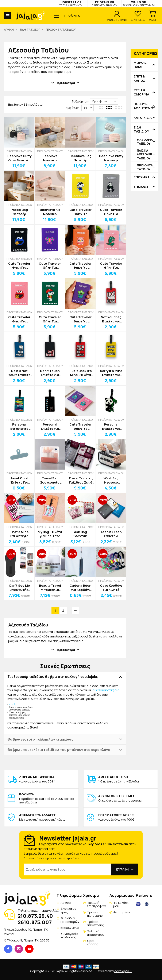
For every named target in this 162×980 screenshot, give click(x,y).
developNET (123, 971)
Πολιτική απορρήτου (96, 933)
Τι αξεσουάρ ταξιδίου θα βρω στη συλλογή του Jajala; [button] (53, 677)
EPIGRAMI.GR (105, 3)
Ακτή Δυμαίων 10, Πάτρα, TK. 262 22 (26, 932)
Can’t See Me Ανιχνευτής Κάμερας (19, 588)
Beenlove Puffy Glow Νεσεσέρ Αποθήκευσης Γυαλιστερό (19, 158)
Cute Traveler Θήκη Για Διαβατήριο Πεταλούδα (50, 266)
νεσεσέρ (12, 704)
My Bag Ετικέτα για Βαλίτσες (50, 534)
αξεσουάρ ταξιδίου (107, 690)
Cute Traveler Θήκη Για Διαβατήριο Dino (111, 266)
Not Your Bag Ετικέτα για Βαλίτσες (111, 319)
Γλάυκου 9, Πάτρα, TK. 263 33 (28, 940)
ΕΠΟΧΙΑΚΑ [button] (142, 177)
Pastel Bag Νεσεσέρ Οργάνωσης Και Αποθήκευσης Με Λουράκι (19, 212)
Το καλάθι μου (121, 904)
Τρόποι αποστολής (95, 923)
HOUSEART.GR (71, 3)
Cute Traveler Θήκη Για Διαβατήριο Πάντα (111, 212)
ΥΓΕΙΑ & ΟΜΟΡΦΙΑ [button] (141, 92)
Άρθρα (66, 903)
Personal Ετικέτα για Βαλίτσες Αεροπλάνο (50, 426)
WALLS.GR (139, 3)
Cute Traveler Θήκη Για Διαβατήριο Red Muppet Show (19, 319)
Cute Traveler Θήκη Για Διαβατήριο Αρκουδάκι (80, 426)
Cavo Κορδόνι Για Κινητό (111, 588)
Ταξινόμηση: (80, 101)
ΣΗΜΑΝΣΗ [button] (142, 187)
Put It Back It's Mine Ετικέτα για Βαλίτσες (81, 373)
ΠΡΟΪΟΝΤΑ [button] (72, 16)
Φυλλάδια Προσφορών (70, 920)
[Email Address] (67, 869)
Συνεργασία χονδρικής (69, 936)
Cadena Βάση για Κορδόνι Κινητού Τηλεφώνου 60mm (80, 588)
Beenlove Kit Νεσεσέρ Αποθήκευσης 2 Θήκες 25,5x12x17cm (50, 212)
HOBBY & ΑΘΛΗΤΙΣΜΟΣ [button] (144, 106)
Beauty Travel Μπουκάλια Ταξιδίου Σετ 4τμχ (50, 588)
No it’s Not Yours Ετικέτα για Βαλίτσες (19, 373)
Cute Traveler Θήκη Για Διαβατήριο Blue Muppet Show (19, 266)
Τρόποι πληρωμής (95, 914)
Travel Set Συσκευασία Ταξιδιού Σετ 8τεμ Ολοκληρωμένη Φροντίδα (50, 480)
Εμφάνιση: (73, 108)
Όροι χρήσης (93, 943)
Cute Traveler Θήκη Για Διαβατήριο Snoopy (80, 212)
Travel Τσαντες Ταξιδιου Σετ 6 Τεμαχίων (81, 480)
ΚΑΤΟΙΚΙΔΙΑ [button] (143, 118)
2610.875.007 (35, 922)
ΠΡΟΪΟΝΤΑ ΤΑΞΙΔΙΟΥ (19, 151)
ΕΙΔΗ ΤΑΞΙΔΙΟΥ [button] (141, 129)
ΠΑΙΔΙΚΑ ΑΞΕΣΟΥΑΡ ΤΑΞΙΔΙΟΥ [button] (144, 154)
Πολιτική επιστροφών (96, 904)
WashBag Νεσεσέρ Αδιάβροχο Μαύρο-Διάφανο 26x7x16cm (111, 480)
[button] (152, 16)
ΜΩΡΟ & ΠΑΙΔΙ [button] (140, 65)
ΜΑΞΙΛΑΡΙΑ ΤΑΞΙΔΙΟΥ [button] (145, 142)
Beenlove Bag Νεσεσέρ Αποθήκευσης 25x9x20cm (80, 158)
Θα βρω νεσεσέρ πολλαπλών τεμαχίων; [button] (40, 739)
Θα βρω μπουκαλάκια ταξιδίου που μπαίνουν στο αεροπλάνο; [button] (59, 750)
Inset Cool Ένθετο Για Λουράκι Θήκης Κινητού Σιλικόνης (19, 480)
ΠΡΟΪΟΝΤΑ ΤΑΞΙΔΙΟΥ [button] (145, 167)
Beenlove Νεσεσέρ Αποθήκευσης (50, 158)
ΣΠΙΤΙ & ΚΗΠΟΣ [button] (139, 78)
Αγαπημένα (121, 912)
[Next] (75, 610)
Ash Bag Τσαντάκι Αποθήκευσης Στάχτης (80, 534)
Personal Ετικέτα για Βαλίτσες (19, 426)
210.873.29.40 (35, 916)
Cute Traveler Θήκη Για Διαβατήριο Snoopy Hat (50, 319)
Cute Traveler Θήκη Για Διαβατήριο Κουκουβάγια (80, 266)
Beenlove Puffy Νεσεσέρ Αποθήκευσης (111, 158)
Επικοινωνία (70, 928)
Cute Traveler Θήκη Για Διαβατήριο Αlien (80, 319)
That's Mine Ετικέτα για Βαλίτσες (19, 534)
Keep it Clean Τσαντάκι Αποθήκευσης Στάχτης (111, 534)
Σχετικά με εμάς (68, 910)
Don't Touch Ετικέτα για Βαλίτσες (50, 373)
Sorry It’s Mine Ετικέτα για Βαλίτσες (111, 373)
